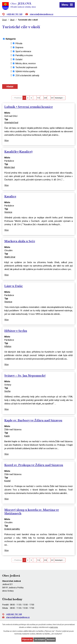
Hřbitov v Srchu (16, 331)
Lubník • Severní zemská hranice (29, 107)
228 (45, 98)
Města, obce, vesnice (26, 63)
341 (52, 98)
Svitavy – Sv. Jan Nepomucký (25, 376)
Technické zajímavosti (26, 67)
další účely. (54, 627)
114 (38, 98)
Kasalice (10, 196)
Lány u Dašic (14, 286)
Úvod (4, 20)
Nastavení (51, 640)
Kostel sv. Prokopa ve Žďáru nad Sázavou (34, 465)
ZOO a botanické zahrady (27, 75)
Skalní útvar (10, 257)
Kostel (7, 481)
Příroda (19, 43)
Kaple (7, 436)
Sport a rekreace (23, 51)
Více (6, 140)
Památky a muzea (24, 55)
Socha (7, 391)
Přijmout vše (27, 640)
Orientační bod (11, 123)
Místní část (10, 167)
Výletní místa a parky (25, 71)
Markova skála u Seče (20, 241)
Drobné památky (12, 529)
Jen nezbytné (40, 640)
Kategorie (11, 39)
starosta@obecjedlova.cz (42, 14)
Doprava (19, 47)
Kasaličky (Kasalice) (18, 152)
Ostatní (19, 59)
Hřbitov (8, 346)
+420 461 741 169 (14, 14)
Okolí (12, 20)
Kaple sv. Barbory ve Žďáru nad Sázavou (33, 420)
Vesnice (8, 212)
